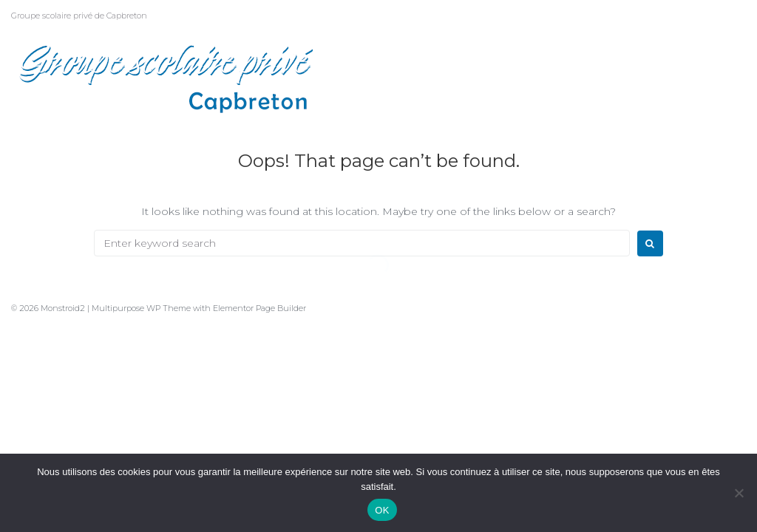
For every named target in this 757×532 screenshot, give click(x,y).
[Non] (739, 493)
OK (382, 510)
